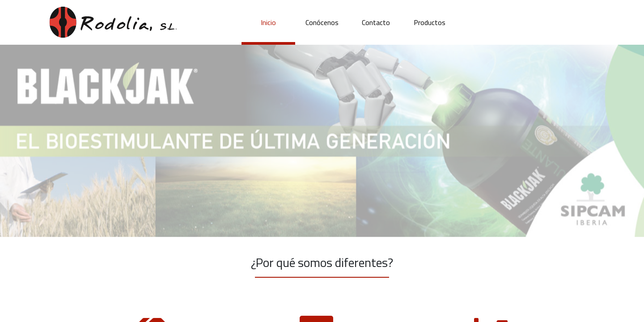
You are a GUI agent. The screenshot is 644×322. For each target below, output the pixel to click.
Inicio (268, 22)
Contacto (376, 22)
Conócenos (322, 22)
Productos (430, 22)
